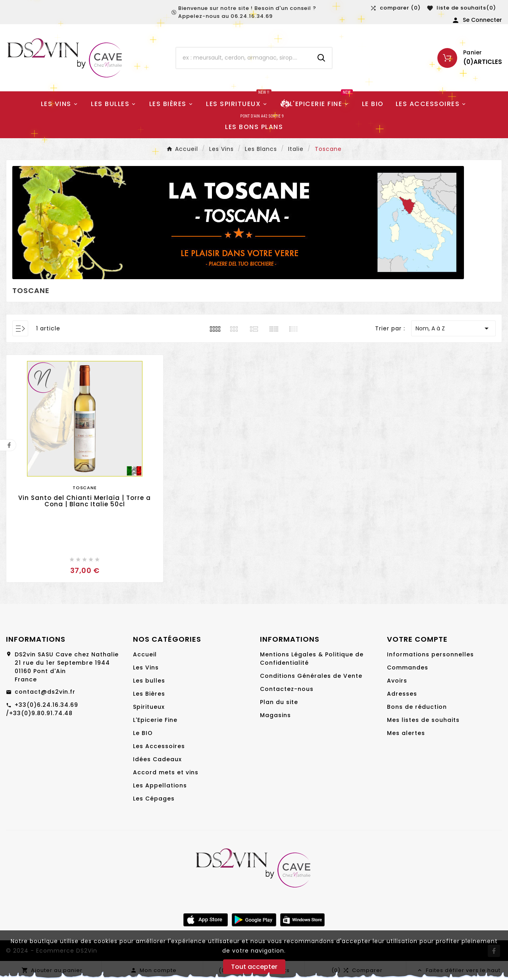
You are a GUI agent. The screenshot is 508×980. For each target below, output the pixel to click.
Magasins (275, 715)
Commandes (408, 667)
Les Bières (149, 694)
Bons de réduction (417, 707)
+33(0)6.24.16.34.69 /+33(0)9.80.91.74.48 (42, 709)
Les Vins (146, 667)
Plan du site (279, 702)
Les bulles (149, 681)
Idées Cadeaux (157, 759)
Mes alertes (406, 733)
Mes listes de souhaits (423, 720)
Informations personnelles (430, 654)
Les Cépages (154, 799)
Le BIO (143, 733)
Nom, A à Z (453, 328)
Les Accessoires (159, 746)
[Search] (321, 58)
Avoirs (397, 681)
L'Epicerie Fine (155, 720)
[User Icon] (477, 20)
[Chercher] (244, 58)
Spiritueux (149, 707)
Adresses (402, 694)
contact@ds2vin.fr (45, 692)
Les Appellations (160, 785)
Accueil (145, 654)
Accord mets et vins (166, 772)
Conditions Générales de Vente (311, 676)
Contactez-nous (287, 689)
